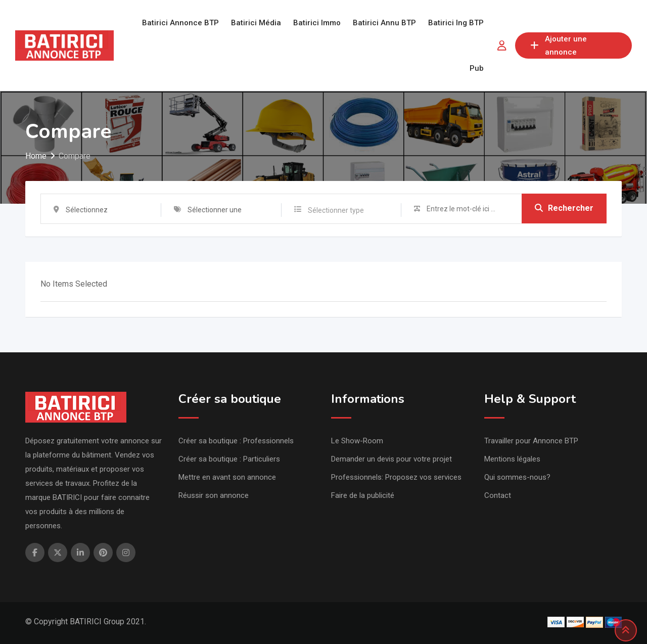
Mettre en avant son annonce (227, 477)
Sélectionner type (336, 210)
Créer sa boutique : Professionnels (236, 441)
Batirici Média (256, 23)
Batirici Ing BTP (456, 23)
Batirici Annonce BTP (180, 23)
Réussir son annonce (214, 495)
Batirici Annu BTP (384, 23)
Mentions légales (512, 459)
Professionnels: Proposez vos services (396, 477)
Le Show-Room (357, 441)
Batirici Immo (317, 23)
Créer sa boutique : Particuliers (229, 459)
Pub (477, 68)
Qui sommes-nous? (517, 477)
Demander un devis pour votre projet (391, 459)
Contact (498, 495)
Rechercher (564, 209)
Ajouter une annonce (559, 45)
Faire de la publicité (363, 495)
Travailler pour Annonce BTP (531, 441)
